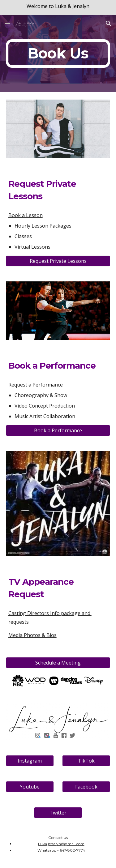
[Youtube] (30, 787)
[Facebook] (86, 787)
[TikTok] (86, 761)
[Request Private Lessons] (58, 261)
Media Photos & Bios (32, 635)
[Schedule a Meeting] (58, 663)
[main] (58, 53)
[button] (7, 23)
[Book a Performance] (58, 430)
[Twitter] (58, 813)
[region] (58, 7)
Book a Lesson (26, 215)
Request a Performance (36, 385)
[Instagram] (30, 761)
